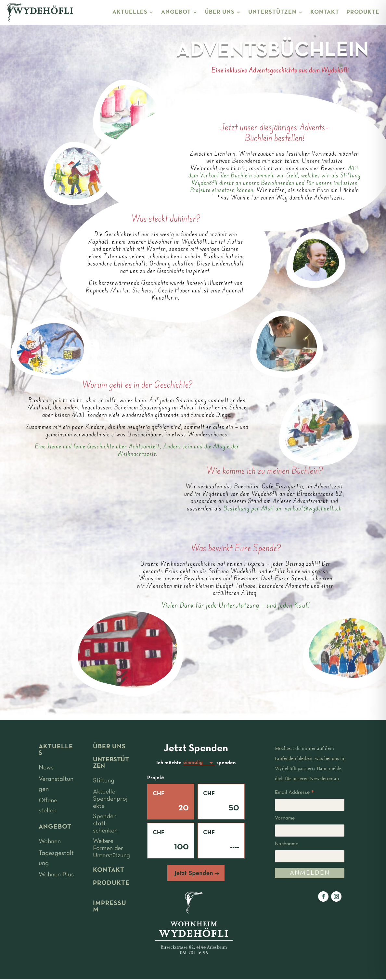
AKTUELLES (130, 12)
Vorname (285, 818)
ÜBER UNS (220, 12)
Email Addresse (294, 793)
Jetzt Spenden (194, 874)
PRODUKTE (363, 12)
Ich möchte (169, 763)
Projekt (156, 779)
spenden (226, 763)
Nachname (287, 844)
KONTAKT (325, 12)
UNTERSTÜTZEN (272, 12)
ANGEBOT (176, 12)
